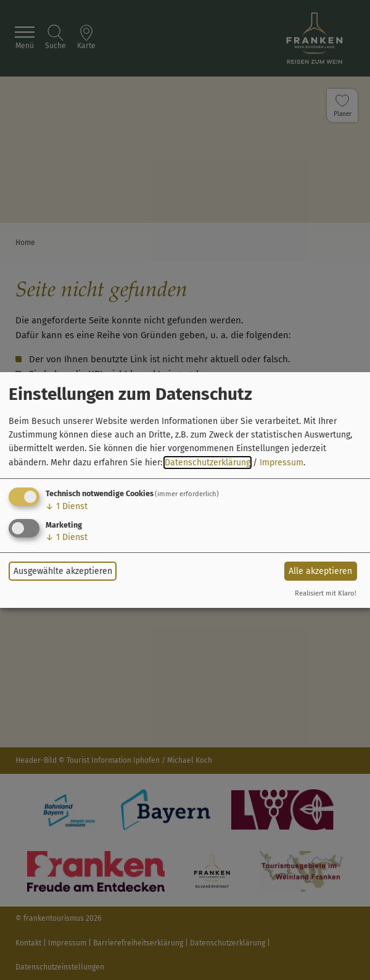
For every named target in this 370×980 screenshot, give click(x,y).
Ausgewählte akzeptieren (63, 571)
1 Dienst (67, 506)
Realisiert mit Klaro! (326, 593)
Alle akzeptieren (320, 571)
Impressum (282, 463)
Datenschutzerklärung (208, 463)
